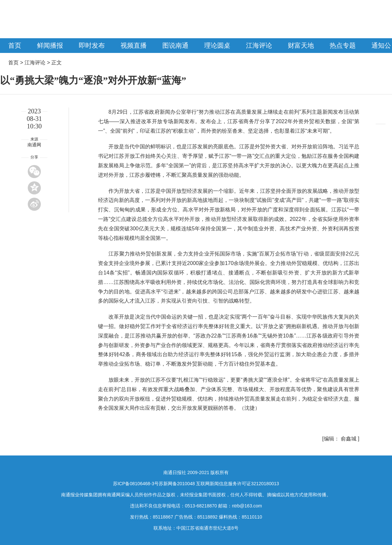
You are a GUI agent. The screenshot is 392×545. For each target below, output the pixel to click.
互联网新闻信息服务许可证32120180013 (237, 484)
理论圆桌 (217, 45)
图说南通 (175, 45)
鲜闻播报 (50, 45)
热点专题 (343, 45)
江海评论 (259, 45)
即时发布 (92, 45)
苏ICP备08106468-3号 (136, 484)
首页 (15, 45)
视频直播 (134, 45)
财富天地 (301, 45)
